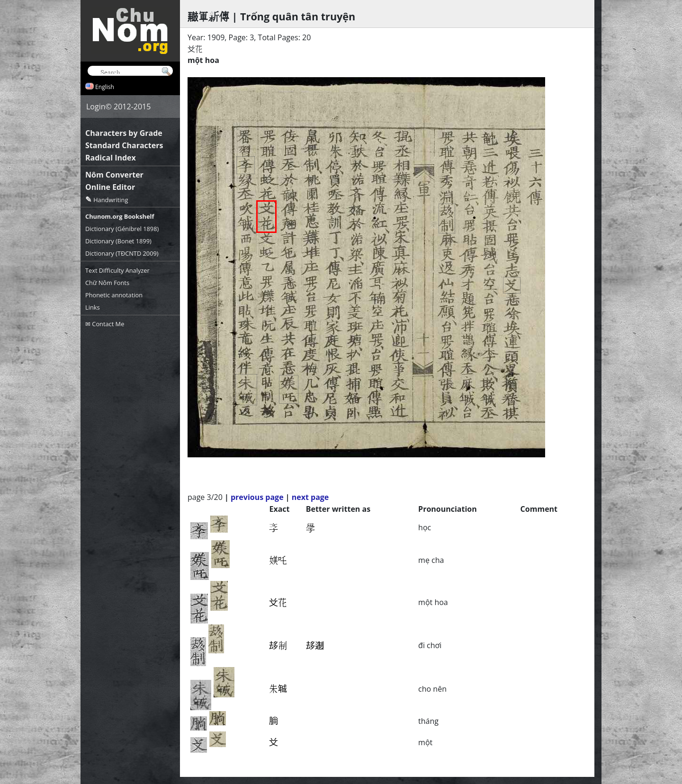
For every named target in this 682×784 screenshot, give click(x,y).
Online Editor (110, 187)
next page (310, 497)
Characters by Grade (124, 133)
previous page (257, 497)
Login (96, 107)
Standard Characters (124, 145)
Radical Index (111, 158)
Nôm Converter (114, 175)
